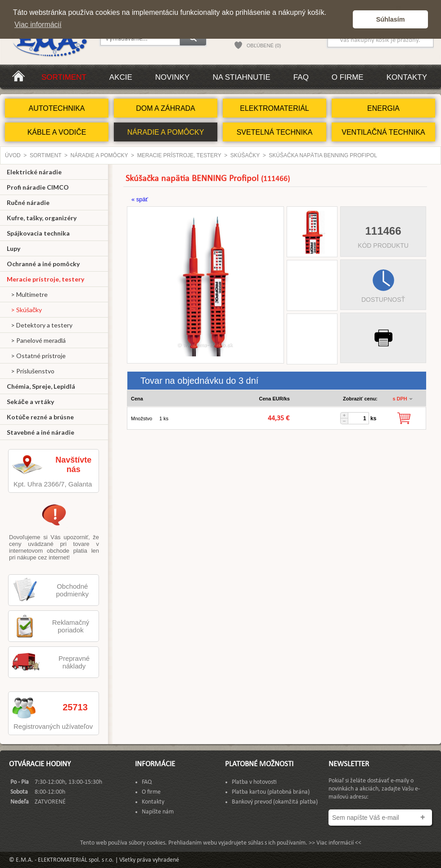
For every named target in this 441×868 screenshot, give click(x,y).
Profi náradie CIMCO (38, 187)
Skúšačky (245, 155)
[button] (344, 19)
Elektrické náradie (34, 172)
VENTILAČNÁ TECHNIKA (383, 132)
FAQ (301, 77)
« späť (140, 199)
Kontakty (407, 77)
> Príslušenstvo (31, 371)
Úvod (13, 155)
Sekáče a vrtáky (30, 402)
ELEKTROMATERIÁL (274, 108)
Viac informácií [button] (38, 25)
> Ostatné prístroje (36, 356)
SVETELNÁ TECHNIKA (275, 132)
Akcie (121, 77)
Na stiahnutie (241, 77)
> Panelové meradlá (36, 340)
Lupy (13, 248)
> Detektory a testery (40, 325)
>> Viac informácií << (335, 843)
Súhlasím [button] (391, 19)
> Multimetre (27, 294)
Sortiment (64, 77)
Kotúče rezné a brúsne (40, 417)
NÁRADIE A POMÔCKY (166, 132)
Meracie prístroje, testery (179, 155)
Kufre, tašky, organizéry (42, 218)
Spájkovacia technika (38, 233)
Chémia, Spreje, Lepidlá (41, 386)
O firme (348, 77)
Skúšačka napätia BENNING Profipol (323, 155)
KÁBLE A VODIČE (57, 132)
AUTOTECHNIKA (56, 108)
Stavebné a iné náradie (40, 432)
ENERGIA (383, 108)
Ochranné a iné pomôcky (43, 264)
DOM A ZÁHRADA (166, 108)
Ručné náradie (28, 202)
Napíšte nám (158, 812)
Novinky (173, 77)
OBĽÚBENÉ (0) (264, 45)
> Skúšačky (24, 310)
